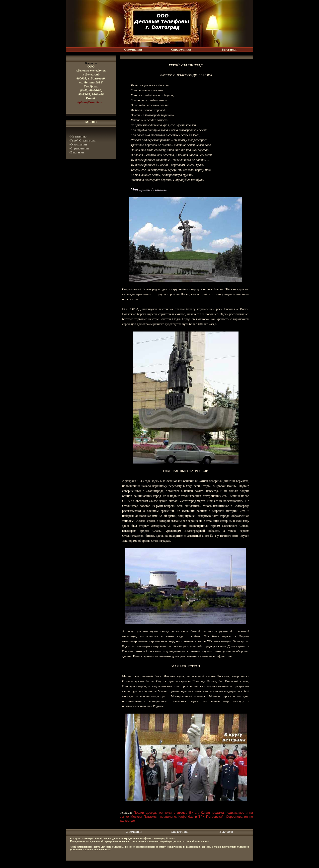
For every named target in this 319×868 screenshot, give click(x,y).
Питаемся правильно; (160, 817)
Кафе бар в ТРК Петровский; (201, 817)
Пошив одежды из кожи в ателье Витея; (166, 813)
